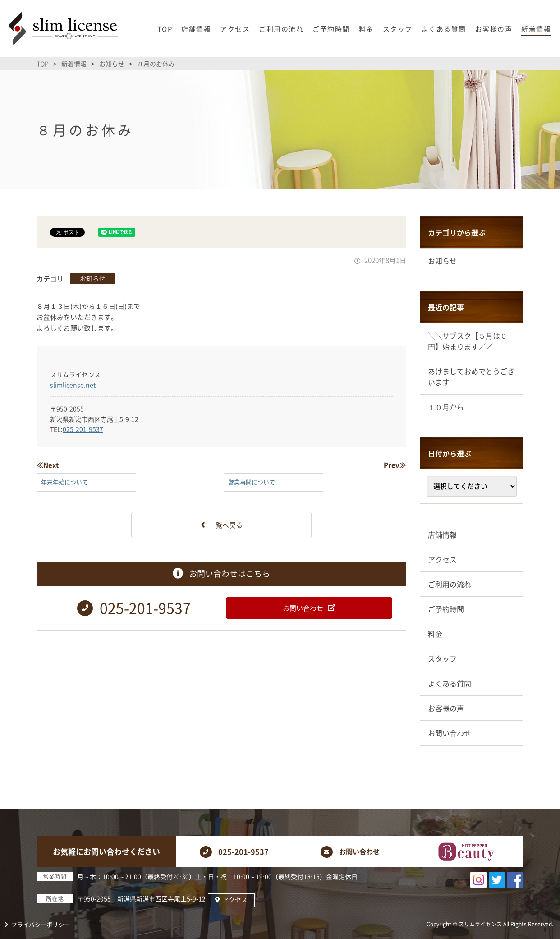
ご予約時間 (446, 609)
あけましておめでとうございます (471, 377)
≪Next (48, 465)
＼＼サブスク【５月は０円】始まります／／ (468, 341)
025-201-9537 (83, 429)
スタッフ (442, 658)
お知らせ (92, 278)
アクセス (442, 559)
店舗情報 (442, 534)
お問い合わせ (450, 733)
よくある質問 (450, 683)
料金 (435, 634)
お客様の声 (446, 708)
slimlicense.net (73, 385)
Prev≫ (395, 465)
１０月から (446, 407)
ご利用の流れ (450, 584)
